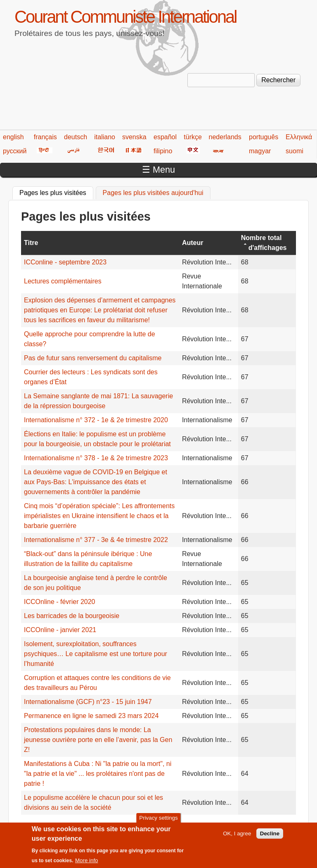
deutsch (76, 137)
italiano (105, 137)
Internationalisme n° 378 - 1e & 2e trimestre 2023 (96, 458)
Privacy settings (158, 821)
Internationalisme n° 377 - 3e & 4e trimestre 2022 (96, 540)
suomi (295, 151)
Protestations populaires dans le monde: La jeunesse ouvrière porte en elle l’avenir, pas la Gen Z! (98, 740)
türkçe (193, 137)
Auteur (193, 243)
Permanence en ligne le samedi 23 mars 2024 (91, 716)
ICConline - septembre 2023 (65, 262)
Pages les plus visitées (56, 192)
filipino (163, 151)
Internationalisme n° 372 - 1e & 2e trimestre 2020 (96, 420)
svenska (134, 137)
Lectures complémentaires (63, 281)
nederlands (225, 137)
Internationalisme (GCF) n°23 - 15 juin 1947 (88, 702)
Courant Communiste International (125, 17)
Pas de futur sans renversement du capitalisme (93, 358)
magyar (260, 151)
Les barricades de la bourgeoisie (72, 616)
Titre (31, 243)
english (13, 137)
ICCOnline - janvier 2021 (60, 630)
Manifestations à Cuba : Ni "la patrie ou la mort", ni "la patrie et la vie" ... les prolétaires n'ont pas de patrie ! (98, 774)
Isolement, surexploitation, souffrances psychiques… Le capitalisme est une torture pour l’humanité (96, 654)
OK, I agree (237, 836)
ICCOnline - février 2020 (60, 602)
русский (15, 151)
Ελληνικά (299, 137)
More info (87, 863)
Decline (270, 836)
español (165, 137)
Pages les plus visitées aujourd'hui (153, 193)
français (45, 137)
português (264, 137)
